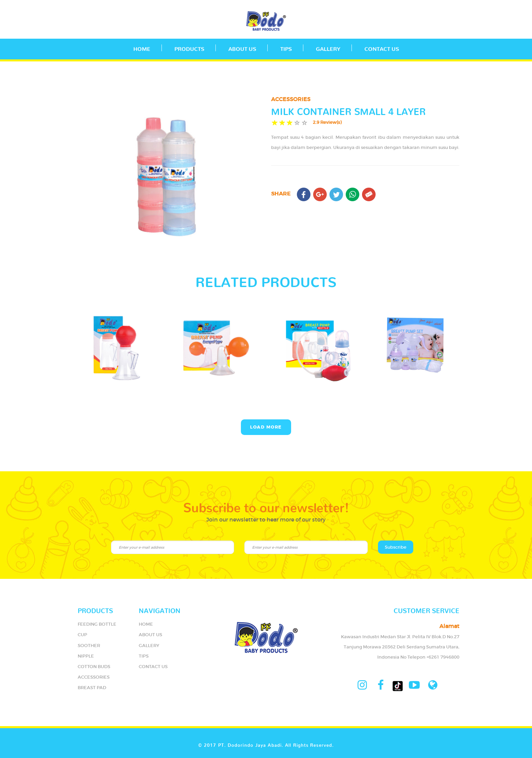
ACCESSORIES (94, 677)
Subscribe (396, 547)
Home (142, 48)
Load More (266, 427)
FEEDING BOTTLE (97, 624)
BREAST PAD (92, 688)
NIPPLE (86, 656)
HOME (146, 624)
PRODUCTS (189, 48)
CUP (82, 635)
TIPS (286, 48)
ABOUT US (242, 48)
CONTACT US (382, 48)
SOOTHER (89, 646)
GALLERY (328, 48)
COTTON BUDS (94, 667)
